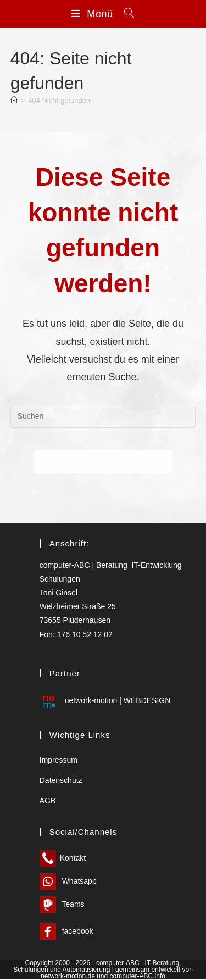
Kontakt (63, 858)
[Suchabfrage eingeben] (103, 417)
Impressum (59, 760)
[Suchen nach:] (125, 14)
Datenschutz (61, 781)
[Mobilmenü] (94, 14)
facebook (66, 932)
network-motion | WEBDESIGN (105, 701)
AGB (48, 801)
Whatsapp (68, 882)
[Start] (14, 100)
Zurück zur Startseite (103, 461)
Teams (62, 905)
